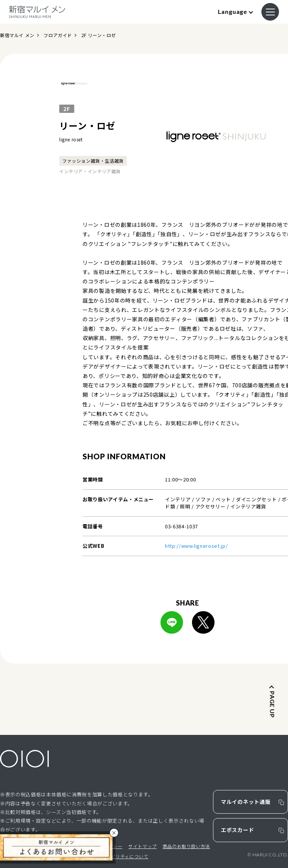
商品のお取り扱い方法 (186, 846)
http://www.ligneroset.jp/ (196, 546)
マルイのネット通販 (246, 802)
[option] (216, 132)
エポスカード (237, 830)
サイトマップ (142, 846)
